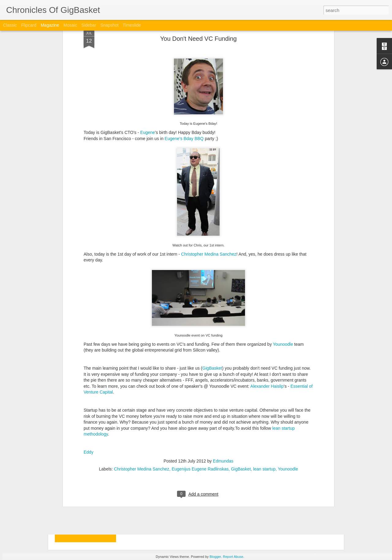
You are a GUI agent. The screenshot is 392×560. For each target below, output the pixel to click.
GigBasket (212, 304)
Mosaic (70, 25)
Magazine (50, 25)
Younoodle (283, 280)
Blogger (215, 557)
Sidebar (89, 25)
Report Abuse (233, 557)
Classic (10, 25)
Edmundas (223, 397)
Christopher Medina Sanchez (209, 190)
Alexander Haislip (267, 322)
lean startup (264, 405)
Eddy (89, 388)
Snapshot (109, 25)
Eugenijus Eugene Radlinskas (200, 405)
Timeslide (132, 25)
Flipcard (29, 25)
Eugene (148, 68)
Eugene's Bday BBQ (184, 74)
